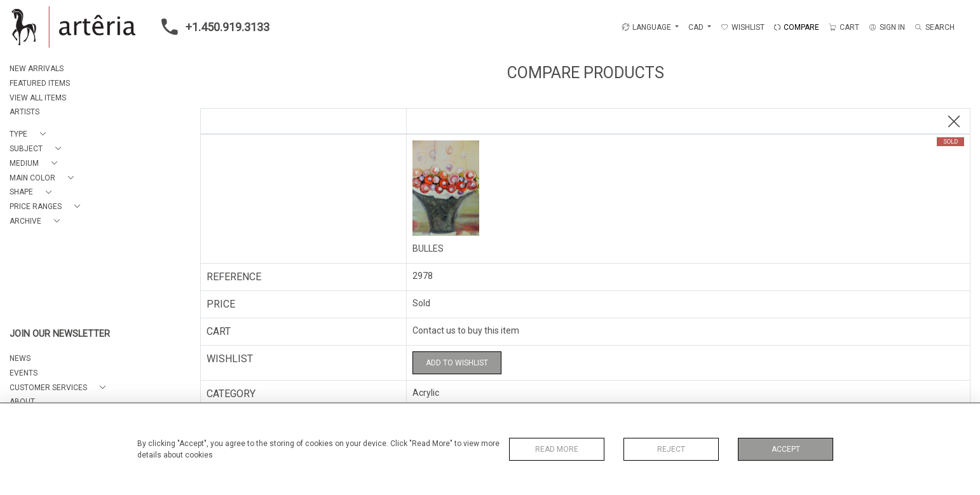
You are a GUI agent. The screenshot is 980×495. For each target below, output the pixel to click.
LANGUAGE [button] (646, 27)
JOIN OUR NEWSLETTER (60, 334)
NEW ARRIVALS (37, 69)
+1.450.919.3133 (212, 27)
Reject (671, 449)
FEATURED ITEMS (40, 83)
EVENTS (24, 373)
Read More (557, 449)
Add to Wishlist (457, 363)
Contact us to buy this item (466, 330)
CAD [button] (697, 27)
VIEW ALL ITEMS (38, 98)
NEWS (20, 358)
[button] (30, 134)
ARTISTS (24, 112)
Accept (786, 449)
